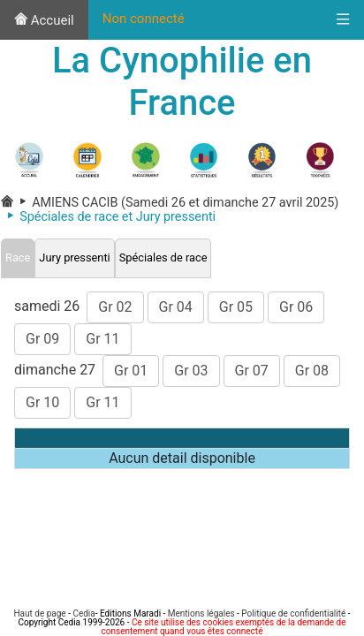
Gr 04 (176, 307)
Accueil (44, 20)
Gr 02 (115, 307)
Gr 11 (102, 339)
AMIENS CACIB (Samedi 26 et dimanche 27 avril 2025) (176, 203)
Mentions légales (201, 613)
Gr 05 (236, 307)
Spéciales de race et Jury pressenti (108, 217)
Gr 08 (312, 371)
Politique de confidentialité (293, 613)
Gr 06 (296, 307)
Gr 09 (42, 339)
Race (18, 257)
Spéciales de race (163, 257)
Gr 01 (131, 371)
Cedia (83, 613)
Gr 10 (42, 402)
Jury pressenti (74, 257)
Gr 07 (252, 371)
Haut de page (39, 613)
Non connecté (144, 19)
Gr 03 (191, 371)
